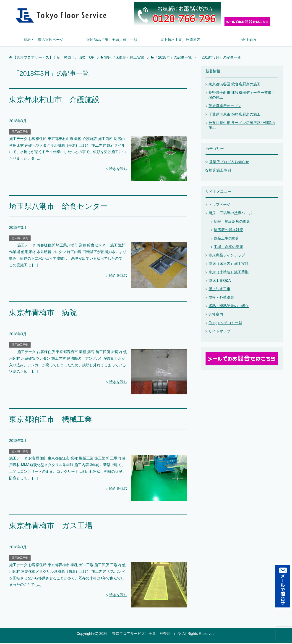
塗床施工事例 (20, 132)
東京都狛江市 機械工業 (52, 420)
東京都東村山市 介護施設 (56, 100)
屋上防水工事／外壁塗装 (180, 40)
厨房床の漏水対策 (228, 231)
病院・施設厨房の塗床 (232, 222)
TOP (53, 58)
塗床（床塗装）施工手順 (229, 273)
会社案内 (249, 40)
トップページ (219, 205)
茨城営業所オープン (225, 107)
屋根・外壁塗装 (221, 298)
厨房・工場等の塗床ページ (230, 214)
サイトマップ (219, 332)
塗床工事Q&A (220, 281)
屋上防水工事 (219, 290)
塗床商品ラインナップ (227, 256)
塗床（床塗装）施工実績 (229, 264)
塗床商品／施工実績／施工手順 (112, 40)
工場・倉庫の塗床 (228, 247)
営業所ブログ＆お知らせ (229, 162)
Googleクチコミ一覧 (225, 323)
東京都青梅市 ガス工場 (52, 526)
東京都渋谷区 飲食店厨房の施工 (235, 85)
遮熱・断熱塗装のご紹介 (229, 307)
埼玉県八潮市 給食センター (60, 207)
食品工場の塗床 (227, 239)
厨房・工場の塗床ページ (43, 40)
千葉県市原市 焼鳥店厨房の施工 (235, 115)
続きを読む (118, 169)
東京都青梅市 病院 (44, 313)
